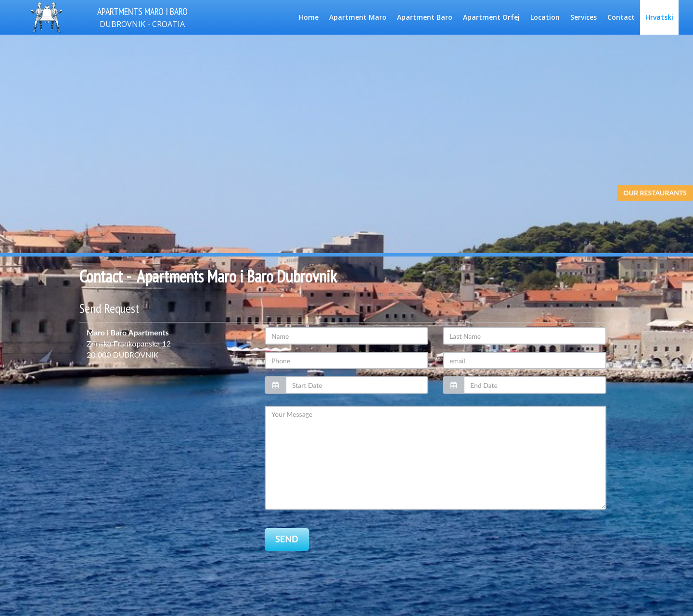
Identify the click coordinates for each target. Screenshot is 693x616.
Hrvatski (659, 17)
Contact (621, 17)
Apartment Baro (425, 17)
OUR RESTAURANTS (655, 193)
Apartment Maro (358, 17)
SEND (287, 550)
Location (545, 17)
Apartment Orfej (491, 17)
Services (584, 17)
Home (309, 17)
